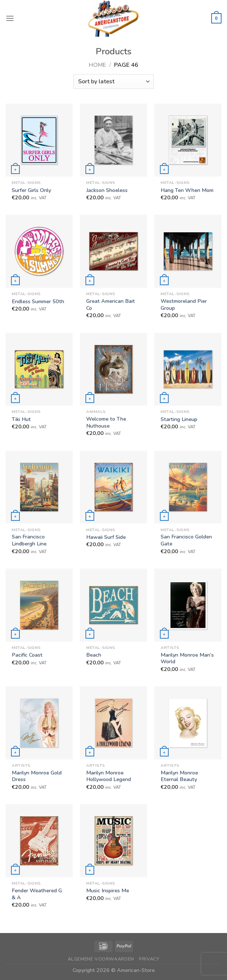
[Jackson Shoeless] (113, 140)
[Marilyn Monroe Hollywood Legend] (113, 723)
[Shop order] (113, 81)
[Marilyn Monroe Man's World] (188, 605)
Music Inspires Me (108, 891)
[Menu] (10, 18)
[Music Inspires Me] (113, 841)
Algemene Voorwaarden (101, 959)
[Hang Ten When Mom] (188, 140)
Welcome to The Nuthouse (106, 422)
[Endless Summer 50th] (39, 251)
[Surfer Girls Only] (39, 140)
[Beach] (113, 605)
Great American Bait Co (111, 304)
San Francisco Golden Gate (186, 540)
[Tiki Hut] (39, 369)
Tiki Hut (21, 419)
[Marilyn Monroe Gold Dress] (39, 723)
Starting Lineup (179, 419)
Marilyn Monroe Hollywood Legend (109, 776)
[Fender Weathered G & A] (39, 841)
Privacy (149, 959)
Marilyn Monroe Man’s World (187, 658)
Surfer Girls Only (31, 190)
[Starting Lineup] (188, 369)
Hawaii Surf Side (106, 537)
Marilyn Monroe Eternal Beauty (179, 776)
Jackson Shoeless (107, 190)
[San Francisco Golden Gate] (188, 487)
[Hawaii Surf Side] (113, 487)
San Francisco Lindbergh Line (29, 540)
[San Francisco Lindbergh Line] (39, 487)
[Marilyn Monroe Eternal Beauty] (188, 723)
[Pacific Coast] (39, 605)
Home (97, 65)
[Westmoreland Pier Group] (188, 251)
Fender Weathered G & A (37, 894)
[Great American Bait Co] (113, 251)
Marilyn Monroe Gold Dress (37, 776)
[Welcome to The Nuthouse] (113, 369)
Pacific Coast (27, 655)
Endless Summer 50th (38, 302)
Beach (94, 655)
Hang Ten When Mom (187, 190)
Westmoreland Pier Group (184, 304)
